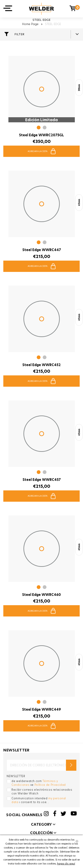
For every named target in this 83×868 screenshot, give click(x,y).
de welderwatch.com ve (39, 783)
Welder (41, 9)
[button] (39, 128)
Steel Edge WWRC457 (42, 480)
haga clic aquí (66, 864)
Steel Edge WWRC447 (42, 250)
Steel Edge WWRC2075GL (41, 135)
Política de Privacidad (50, 785)
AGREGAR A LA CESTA (42, 151)
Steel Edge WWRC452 (41, 365)
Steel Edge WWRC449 (41, 709)
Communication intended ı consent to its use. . (39, 800)
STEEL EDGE (53, 24)
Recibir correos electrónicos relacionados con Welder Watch (42, 792)
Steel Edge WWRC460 (41, 595)
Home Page (30, 24)
